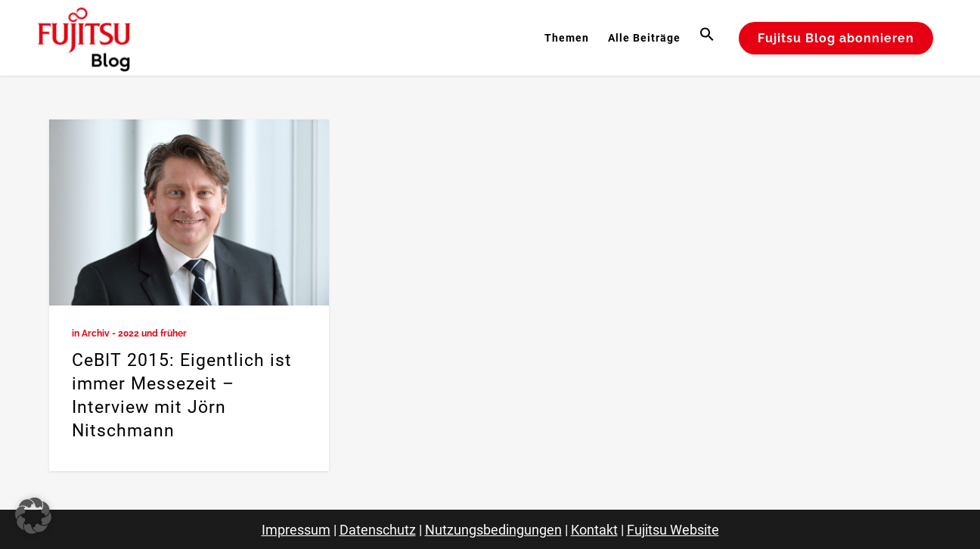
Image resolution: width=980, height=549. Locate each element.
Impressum (296, 530)
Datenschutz (378, 530)
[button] (709, 38)
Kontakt (594, 530)
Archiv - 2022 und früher (134, 333)
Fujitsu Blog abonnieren (836, 38)
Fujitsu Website (673, 530)
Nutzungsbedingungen (493, 530)
